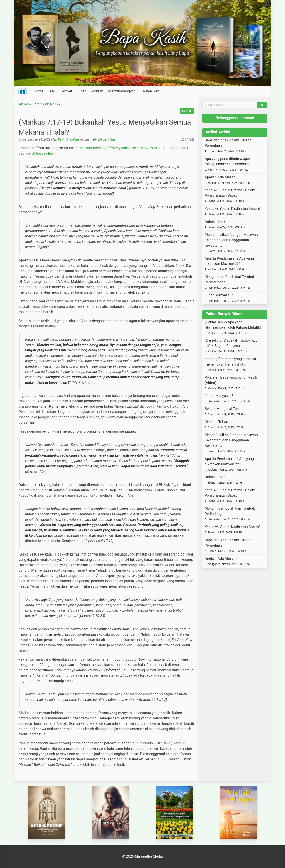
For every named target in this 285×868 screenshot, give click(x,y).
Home (38, 91)
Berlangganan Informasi (235, 118)
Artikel (67, 91)
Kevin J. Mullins (69, 140)
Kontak (97, 91)
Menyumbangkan (122, 91)
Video (82, 91)
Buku (53, 91)
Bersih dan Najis (45, 104)
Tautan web (150, 91)
